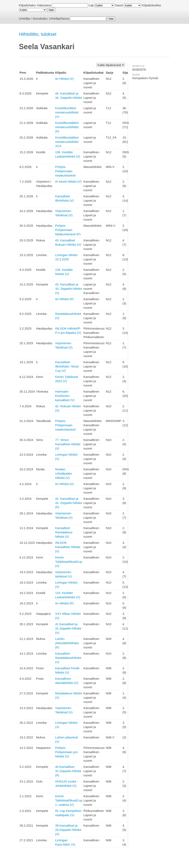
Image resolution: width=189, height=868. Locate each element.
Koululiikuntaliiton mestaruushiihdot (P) (67, 127)
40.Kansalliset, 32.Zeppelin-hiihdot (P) (68, 771)
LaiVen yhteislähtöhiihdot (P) (67, 643)
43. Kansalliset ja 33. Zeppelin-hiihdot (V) (69, 289)
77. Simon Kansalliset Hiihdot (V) (68, 444)
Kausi (119, 5)
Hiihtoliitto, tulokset (38, 34)
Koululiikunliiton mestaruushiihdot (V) (67, 112)
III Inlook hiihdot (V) (68, 181)
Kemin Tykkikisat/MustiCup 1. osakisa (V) (69, 800)
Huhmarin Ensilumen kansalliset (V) (65, 396)
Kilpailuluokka (151, 5)
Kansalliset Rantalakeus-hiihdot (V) (64, 532)
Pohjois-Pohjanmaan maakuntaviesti (65, 171)
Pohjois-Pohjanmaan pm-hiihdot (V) (67, 752)
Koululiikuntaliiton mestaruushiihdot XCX (67, 142)
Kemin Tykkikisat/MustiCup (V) (69, 562)
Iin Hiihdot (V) (64, 79)
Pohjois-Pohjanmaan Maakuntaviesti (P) (68, 230)
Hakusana (44, 5)
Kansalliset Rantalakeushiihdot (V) (68, 658)
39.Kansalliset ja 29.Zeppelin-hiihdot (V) (68, 830)
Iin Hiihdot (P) (64, 299)
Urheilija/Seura (59, 18)
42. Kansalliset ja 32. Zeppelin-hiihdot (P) (69, 503)
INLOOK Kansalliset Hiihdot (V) (68, 547)
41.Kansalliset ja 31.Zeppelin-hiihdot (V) (68, 628)
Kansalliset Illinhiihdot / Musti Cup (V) (67, 366)
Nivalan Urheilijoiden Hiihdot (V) (64, 473)
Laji (91, 5)
